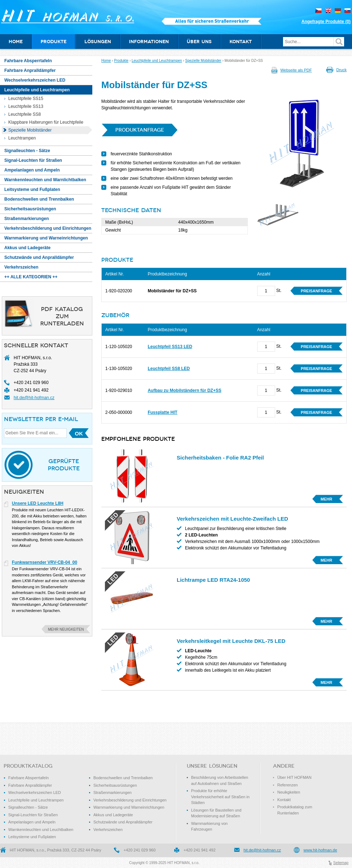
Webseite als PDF (296, 70)
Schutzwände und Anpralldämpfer (123, 822)
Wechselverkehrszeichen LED (35, 792)
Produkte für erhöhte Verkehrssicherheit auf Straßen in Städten (220, 797)
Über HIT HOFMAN (294, 777)
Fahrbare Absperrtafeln (29, 778)
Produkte (121, 61)
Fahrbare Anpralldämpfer (30, 785)
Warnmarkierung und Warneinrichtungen (129, 807)
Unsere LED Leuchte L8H (38, 503)
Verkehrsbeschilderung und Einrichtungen (130, 800)
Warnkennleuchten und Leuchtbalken (41, 830)
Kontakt (284, 800)
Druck (341, 70)
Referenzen (288, 785)
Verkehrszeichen (108, 830)
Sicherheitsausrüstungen (115, 785)
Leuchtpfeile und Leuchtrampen (157, 61)
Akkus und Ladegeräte (113, 815)
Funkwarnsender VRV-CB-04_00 (45, 562)
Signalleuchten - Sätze (28, 807)
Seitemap (341, 863)
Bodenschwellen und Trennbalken (123, 778)
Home (106, 61)
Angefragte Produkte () (326, 22)
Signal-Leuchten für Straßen (33, 815)
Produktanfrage (140, 130)
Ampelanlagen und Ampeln (32, 822)
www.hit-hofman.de (320, 850)
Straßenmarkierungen (112, 792)
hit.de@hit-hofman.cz (34, 398)
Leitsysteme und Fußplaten (32, 837)
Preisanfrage (316, 291)
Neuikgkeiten (289, 792)
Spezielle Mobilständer (203, 61)
